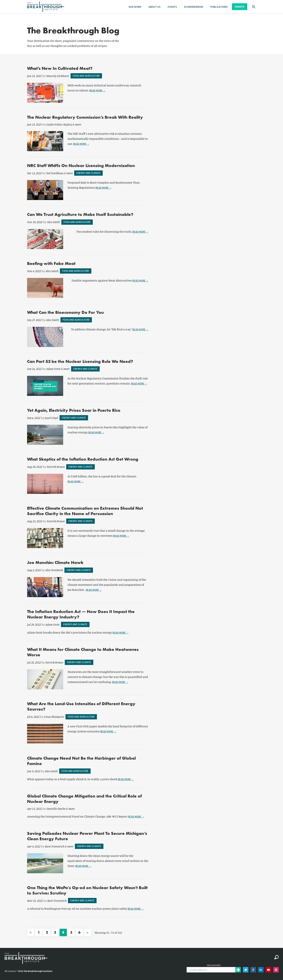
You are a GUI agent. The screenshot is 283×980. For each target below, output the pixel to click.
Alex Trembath (54, 570)
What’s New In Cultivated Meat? (60, 68)
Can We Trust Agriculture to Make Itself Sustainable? (80, 214)
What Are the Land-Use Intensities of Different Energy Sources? (81, 706)
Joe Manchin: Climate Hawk (55, 562)
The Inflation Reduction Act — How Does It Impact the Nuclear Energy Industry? (81, 614)
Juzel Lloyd (51, 418)
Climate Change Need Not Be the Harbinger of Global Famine (81, 761)
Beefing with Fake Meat (51, 263)
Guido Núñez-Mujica (59, 124)
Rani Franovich (55, 846)
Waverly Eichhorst (58, 76)
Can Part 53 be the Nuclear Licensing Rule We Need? (80, 361)
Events (172, 7)
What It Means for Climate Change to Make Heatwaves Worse (83, 652)
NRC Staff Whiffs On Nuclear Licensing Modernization (81, 165)
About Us (154, 7)
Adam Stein (53, 369)
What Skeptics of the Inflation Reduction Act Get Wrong (83, 459)
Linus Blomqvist (54, 717)
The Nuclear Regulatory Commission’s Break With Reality (85, 117)
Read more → (97, 91)
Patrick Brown (56, 467)
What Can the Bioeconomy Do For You (65, 312)
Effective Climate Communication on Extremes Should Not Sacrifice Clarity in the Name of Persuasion (85, 511)
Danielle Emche (56, 809)
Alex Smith (53, 222)
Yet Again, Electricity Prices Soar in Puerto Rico (74, 410)
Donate (240, 7)
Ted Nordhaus (55, 173)
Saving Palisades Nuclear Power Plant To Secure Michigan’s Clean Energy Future (87, 836)
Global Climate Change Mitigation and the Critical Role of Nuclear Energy (84, 799)
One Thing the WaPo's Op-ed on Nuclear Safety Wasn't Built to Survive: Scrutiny (87, 890)
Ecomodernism (194, 7)
